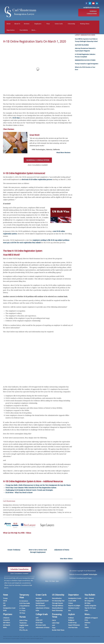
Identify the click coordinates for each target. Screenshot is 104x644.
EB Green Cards (41, 626)
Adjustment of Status (43, 609)
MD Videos (7, 624)
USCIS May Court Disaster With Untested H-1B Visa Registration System (31, 489)
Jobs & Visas (23, 621)
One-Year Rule (73, 629)
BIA (69, 612)
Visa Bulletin (22, 30)
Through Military (58, 607)
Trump (5, 599)
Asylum (71, 615)
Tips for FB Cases (90, 609)
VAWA (87, 629)
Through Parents (57, 604)
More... (32, 30)
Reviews (25, 24)
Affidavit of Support (91, 619)
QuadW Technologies (90, 576)
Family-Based (40, 604)
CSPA (86, 612)
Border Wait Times (58, 631)
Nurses (23, 618)
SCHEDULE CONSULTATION (93, 13)
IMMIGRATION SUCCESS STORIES (85, 61)
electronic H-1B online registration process (37, 181)
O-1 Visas (22, 612)
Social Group (72, 624)
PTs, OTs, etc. (24, 631)
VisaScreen (23, 624)
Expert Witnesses (74, 626)
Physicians (8, 615)
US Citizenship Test (58, 602)
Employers (36, 24)
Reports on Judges (74, 607)
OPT (37, 619)
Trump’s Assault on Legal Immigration (87, 65)
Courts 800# (72, 602)
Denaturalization (58, 609)
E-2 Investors (24, 602)
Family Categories (90, 607)
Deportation (9, 30)
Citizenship (70, 24)
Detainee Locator (74, 609)
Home (7, 24)
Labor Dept (56, 624)
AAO (53, 626)
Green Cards (57, 24)
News (6, 596)
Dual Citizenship (57, 612)
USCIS (5, 602)
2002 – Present (89, 599)
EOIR (5, 612)
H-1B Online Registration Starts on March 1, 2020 (34, 43)
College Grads (42, 615)
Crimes (71, 604)
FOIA (86, 621)
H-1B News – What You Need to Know (19, 494)
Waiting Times (83, 24)
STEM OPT (39, 621)
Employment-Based (42, 602)
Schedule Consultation (19, 570)
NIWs (5, 629)
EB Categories (89, 602)
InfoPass (87, 624)
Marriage (39, 599)
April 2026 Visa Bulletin (82, 46)
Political (71, 619)
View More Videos (66, 560)
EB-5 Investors (40, 607)
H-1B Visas (39, 624)
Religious (71, 621)
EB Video (88, 604)
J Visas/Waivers (24, 607)
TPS (86, 626)
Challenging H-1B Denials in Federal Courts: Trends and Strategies (29, 491)
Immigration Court (9, 609)
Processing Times (57, 617)
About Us (16, 24)
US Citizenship (58, 596)
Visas (46, 24)
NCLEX (22, 629)
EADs (37, 612)
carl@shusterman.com (93, 8)
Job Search (7, 626)
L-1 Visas (22, 609)
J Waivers (6, 619)
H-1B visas (16, 119)
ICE (4, 604)
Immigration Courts (75, 599)
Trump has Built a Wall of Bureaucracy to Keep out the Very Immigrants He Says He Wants (38, 486)
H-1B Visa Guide (25, 604)
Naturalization (57, 599)
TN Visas (22, 614)
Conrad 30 (6, 621)
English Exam (24, 626)
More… (88, 615)
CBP (4, 607)
